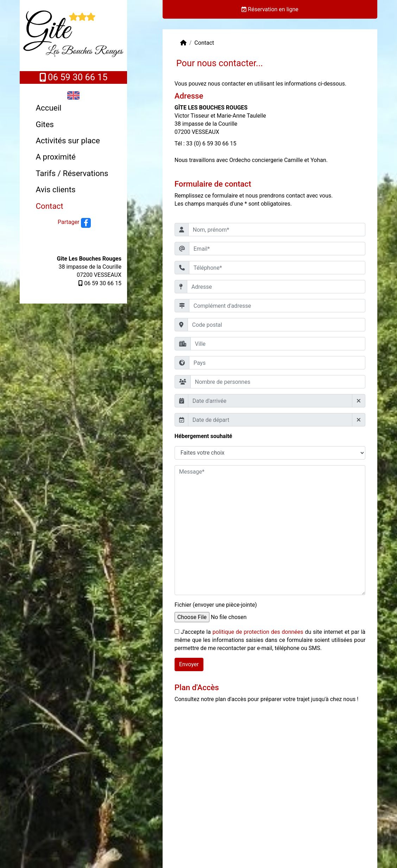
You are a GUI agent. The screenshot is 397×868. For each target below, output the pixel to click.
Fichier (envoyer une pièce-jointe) (216, 605)
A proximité (55, 157)
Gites (45, 124)
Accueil (48, 108)
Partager (68, 222)
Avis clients (55, 189)
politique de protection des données (258, 632)
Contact (49, 206)
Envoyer (189, 664)
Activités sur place (68, 140)
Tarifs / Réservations (72, 173)
